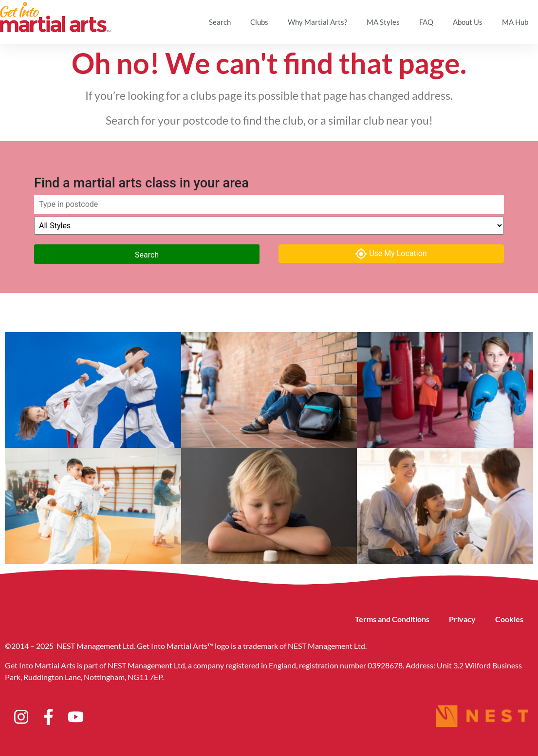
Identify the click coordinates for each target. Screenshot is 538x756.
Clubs (259, 22)
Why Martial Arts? (317, 22)
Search (220, 22)
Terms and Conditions (392, 619)
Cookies (509, 619)
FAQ (426, 22)
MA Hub (515, 22)
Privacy (462, 619)
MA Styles (383, 22)
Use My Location (391, 254)
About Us (468, 22)
